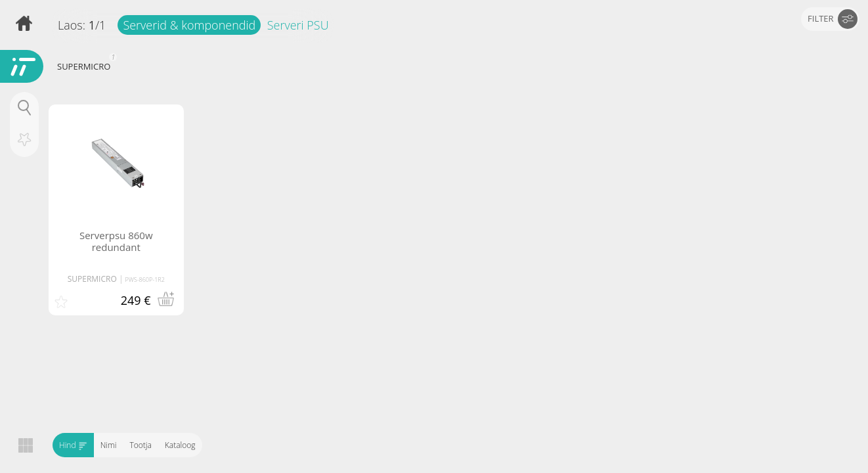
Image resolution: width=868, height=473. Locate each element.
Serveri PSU (298, 25)
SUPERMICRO (85, 65)
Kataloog (180, 445)
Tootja (140, 445)
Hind (73, 445)
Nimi (109, 445)
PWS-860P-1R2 (145, 280)
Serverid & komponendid (189, 25)
